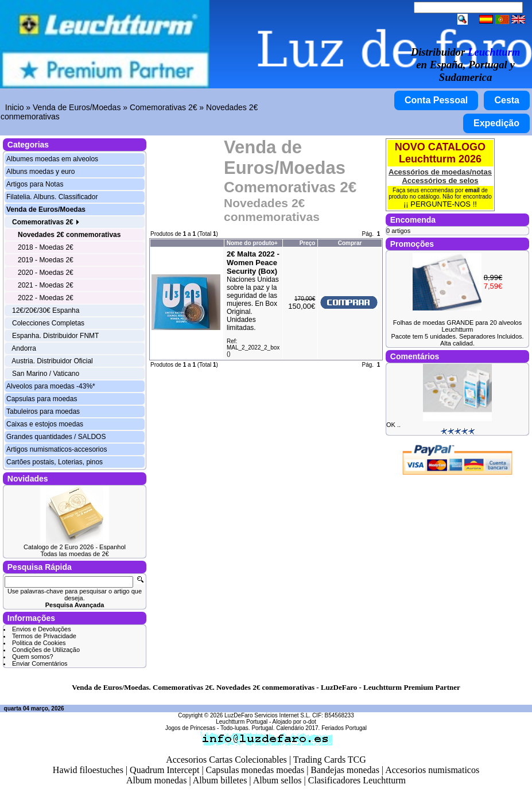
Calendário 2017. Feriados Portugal (321, 728)
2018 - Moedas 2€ (46, 247)
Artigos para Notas (35, 184)
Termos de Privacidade (44, 636)
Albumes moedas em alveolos (52, 159)
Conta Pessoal (436, 100)
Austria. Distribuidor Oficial (52, 361)
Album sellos (277, 780)
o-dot (310, 722)
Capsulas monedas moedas (255, 770)
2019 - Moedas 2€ (46, 260)
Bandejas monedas (345, 770)
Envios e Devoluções (42, 629)
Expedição (496, 123)
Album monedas (156, 780)
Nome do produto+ (252, 243)
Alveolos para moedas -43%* (51, 386)
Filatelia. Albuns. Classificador (52, 197)
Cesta (507, 100)
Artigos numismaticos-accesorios (57, 449)
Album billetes (220, 780)
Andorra (24, 348)
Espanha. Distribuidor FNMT (55, 336)
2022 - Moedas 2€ (46, 298)
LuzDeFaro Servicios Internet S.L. (267, 715)
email (472, 190)
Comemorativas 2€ (164, 107)
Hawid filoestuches (88, 770)
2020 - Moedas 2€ (46, 273)
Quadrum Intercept (164, 770)
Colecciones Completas (48, 323)
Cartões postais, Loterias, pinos (55, 462)
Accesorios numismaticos (432, 770)
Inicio (15, 107)
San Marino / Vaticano (46, 374)
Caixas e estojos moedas (45, 424)
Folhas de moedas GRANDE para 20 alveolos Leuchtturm (457, 326)
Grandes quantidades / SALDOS (56, 437)
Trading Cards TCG (330, 760)
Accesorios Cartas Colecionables (226, 760)
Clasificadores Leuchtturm (357, 780)
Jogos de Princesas (190, 728)
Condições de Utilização (46, 650)
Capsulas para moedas (42, 399)
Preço (308, 243)
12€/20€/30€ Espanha (46, 310)
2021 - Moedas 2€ (46, 285)
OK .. (393, 425)
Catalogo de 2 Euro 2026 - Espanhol (75, 547)
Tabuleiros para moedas (43, 411)
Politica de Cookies (39, 643)
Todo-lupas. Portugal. (248, 728)
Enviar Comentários (40, 663)
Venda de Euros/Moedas (77, 107)
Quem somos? (33, 657)
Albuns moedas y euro (40, 172)
